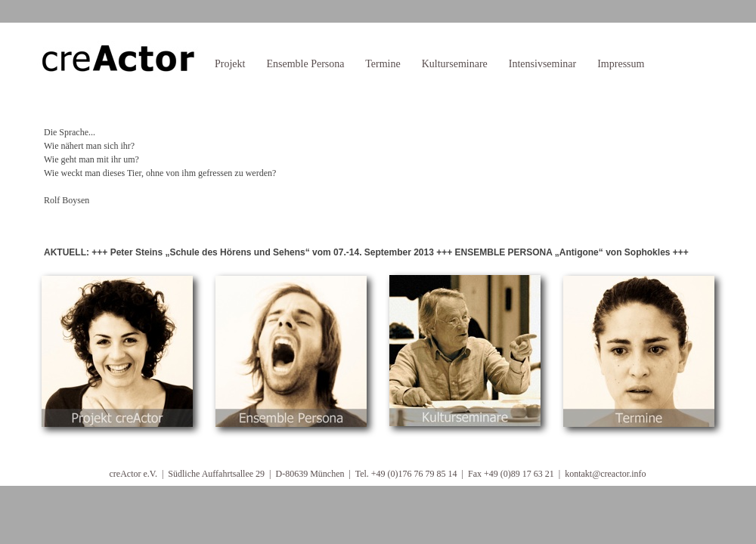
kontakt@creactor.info (605, 474)
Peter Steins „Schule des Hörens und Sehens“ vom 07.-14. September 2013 (272, 252)
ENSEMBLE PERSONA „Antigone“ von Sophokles (563, 252)
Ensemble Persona (305, 64)
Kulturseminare (455, 64)
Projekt (230, 64)
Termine (383, 64)
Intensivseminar (542, 64)
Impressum (621, 64)
